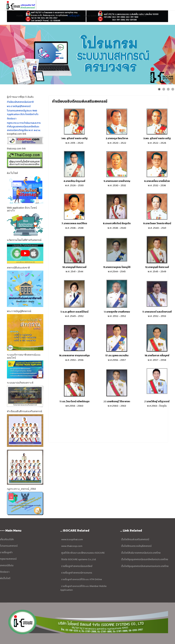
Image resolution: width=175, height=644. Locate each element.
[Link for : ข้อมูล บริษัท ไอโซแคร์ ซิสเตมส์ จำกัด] (87, 55)
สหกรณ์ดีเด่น (111, 16)
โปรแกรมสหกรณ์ (54, 16)
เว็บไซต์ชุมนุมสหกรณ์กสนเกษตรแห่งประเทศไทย (145, 566)
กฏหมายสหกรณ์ (8, 559)
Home (20, 16)
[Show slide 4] (173, 89)
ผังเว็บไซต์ (141, 16)
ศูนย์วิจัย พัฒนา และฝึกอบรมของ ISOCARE (83, 553)
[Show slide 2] (164, 89)
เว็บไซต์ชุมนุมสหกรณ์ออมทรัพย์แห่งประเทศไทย (144, 559)
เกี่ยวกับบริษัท (7, 539)
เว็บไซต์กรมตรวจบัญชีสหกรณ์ (136, 546)
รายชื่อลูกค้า (74, 16)
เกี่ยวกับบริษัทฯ (34, 16)
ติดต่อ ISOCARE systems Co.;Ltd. (79, 559)
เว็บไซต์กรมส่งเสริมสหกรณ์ (135, 539)
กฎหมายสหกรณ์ (92, 16)
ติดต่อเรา (126, 16)
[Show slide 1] (159, 89)
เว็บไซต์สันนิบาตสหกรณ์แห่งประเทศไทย (141, 553)
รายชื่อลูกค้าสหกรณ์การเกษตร (77, 573)
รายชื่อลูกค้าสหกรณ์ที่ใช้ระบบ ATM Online (82, 579)
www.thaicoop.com (71, 546)
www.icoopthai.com (72, 539)
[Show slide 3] (168, 89)
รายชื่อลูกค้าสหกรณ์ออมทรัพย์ (77, 566)
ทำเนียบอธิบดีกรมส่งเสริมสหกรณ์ (80, 101)
